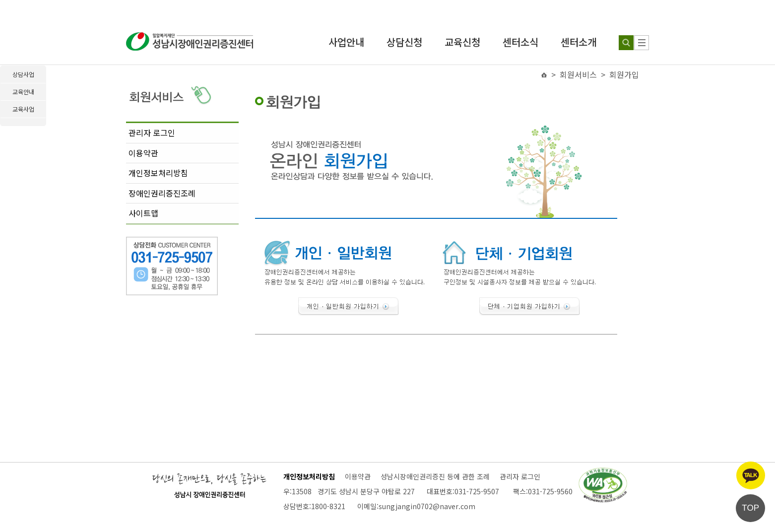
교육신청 (462, 42)
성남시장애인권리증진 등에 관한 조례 (435, 476)
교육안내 (23, 92)
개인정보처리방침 (158, 173)
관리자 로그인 (152, 133)
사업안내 (346, 42)
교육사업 (23, 109)
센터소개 (579, 42)
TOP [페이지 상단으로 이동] (750, 508)
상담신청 (404, 42)
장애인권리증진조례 (162, 193)
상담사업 (23, 74)
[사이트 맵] (642, 43)
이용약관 (143, 153)
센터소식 (520, 42)
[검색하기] (626, 43)
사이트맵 (143, 213)
